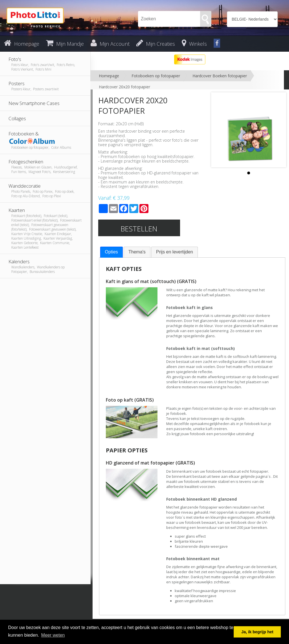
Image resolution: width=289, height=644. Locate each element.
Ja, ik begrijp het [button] (257, 632)
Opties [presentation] (111, 252)
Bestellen (139, 229)
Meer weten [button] (53, 635)
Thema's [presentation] (137, 252)
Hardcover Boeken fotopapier (220, 76)
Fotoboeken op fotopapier (156, 76)
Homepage (109, 76)
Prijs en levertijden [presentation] (175, 252)
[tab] (111, 252)
